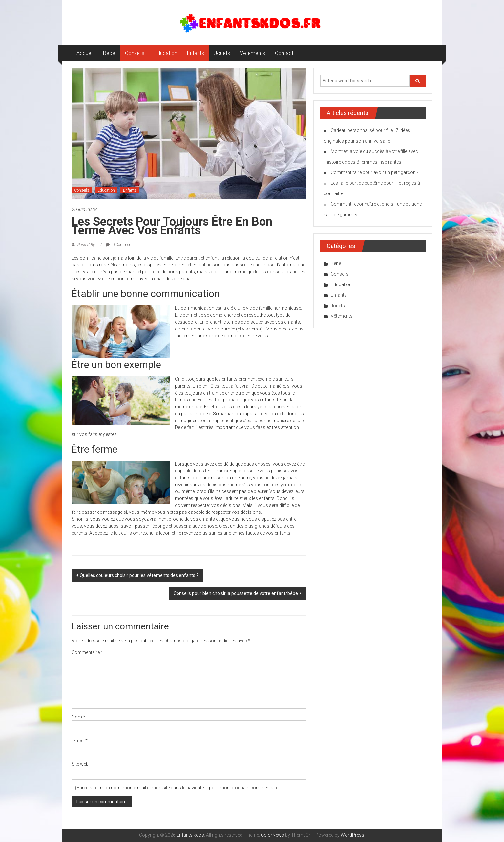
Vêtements (252, 53)
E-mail (80, 740)
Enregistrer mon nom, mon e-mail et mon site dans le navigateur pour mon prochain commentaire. (178, 788)
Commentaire (87, 652)
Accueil (85, 53)
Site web (80, 764)
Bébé (109, 53)
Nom (78, 717)
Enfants (196, 53)
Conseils (135, 53)
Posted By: (86, 245)
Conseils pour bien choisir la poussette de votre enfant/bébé (236, 593)
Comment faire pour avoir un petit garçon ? (375, 172)
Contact (284, 53)
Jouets (222, 53)
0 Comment (119, 245)
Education (166, 53)
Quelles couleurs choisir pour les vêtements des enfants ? (139, 575)
